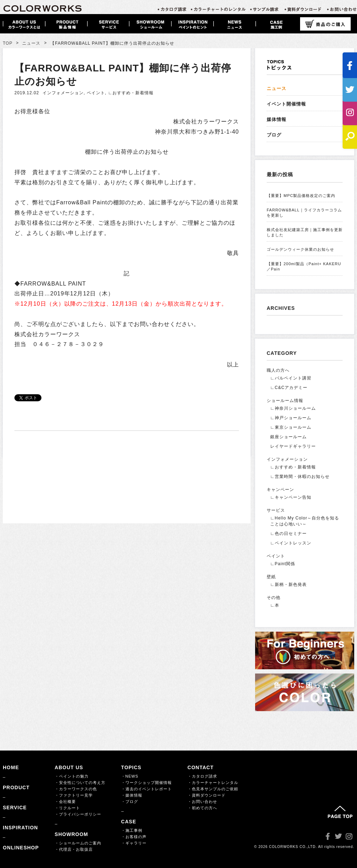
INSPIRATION (20, 828)
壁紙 (271, 577)
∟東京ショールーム (291, 427)
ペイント (96, 93)
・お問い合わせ (202, 802)
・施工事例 (132, 830)
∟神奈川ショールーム (293, 408)
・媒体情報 (132, 795)
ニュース (31, 43)
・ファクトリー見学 (74, 795)
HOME (11, 767)
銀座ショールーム (288, 437)
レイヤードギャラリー (293, 446)
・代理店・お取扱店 (74, 849)
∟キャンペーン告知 (291, 497)
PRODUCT (16, 787)
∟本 (275, 605)
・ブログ (130, 802)
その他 (274, 598)
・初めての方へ (202, 808)
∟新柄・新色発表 (288, 585)
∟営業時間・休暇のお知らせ (300, 477)
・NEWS (130, 776)
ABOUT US (69, 767)
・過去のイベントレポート (147, 789)
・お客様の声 (134, 837)
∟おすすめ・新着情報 (131, 93)
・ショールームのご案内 (78, 843)
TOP (8, 43)
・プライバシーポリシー (78, 814)
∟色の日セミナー (288, 534)
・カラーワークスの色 (76, 789)
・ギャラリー (134, 843)
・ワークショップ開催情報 (147, 783)
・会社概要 (65, 802)
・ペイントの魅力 (72, 776)
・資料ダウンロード (207, 795)
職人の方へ (278, 370)
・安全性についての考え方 (80, 783)
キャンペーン (280, 490)
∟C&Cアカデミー (289, 388)
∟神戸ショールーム (291, 418)
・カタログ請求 (202, 776)
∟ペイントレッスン (291, 543)
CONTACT (201, 767)
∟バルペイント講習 (291, 378)
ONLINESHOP (21, 848)
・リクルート (67, 808)
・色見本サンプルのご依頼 (213, 789)
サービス (276, 510)
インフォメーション (63, 93)
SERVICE (15, 808)
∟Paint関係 (283, 564)
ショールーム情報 (285, 401)
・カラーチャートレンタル (213, 783)
